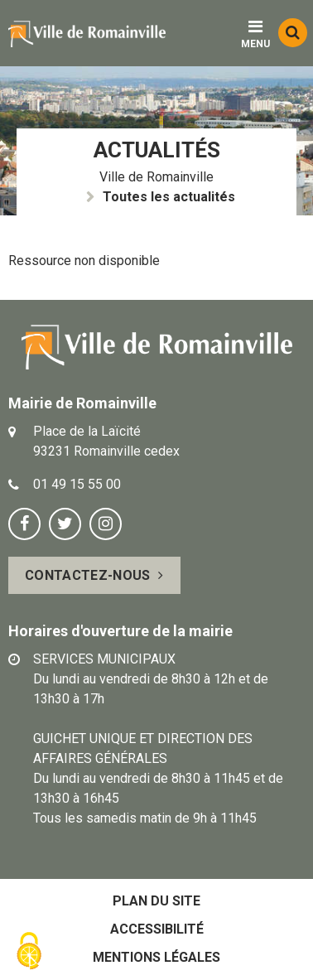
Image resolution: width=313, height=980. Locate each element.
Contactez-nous (87, 575)
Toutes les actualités (169, 197)
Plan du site (156, 901)
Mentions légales (156, 957)
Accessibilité (157, 929)
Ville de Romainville (156, 177)
